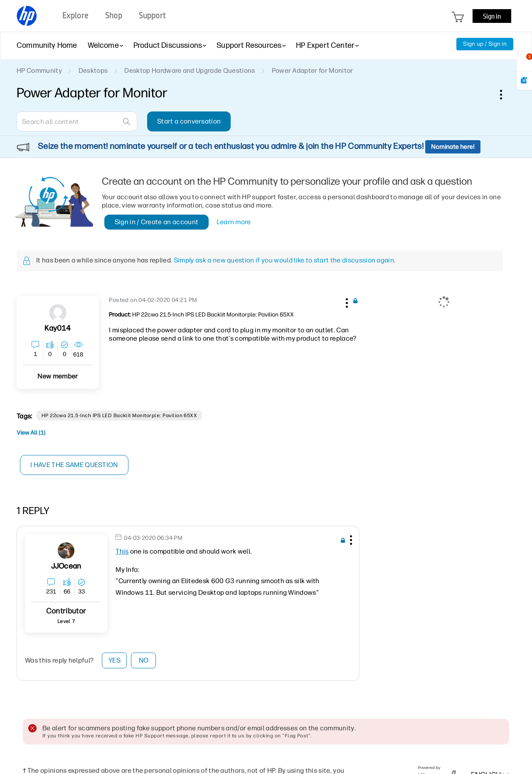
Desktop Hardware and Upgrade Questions (190, 70)
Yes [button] (115, 660)
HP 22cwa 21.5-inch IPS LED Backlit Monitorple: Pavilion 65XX (119, 415)
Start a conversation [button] (189, 121)
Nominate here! (453, 147)
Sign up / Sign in (485, 44)
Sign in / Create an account (157, 222)
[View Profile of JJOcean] (66, 566)
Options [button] (505, 94)
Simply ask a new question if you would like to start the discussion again (284, 260)
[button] (346, 302)
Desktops (93, 70)
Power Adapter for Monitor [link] (313, 70)
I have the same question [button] (75, 465)
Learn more (234, 222)
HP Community (39, 70)
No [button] (144, 660)
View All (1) (31, 433)
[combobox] (77, 121)
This (122, 551)
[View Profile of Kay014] (58, 328)
